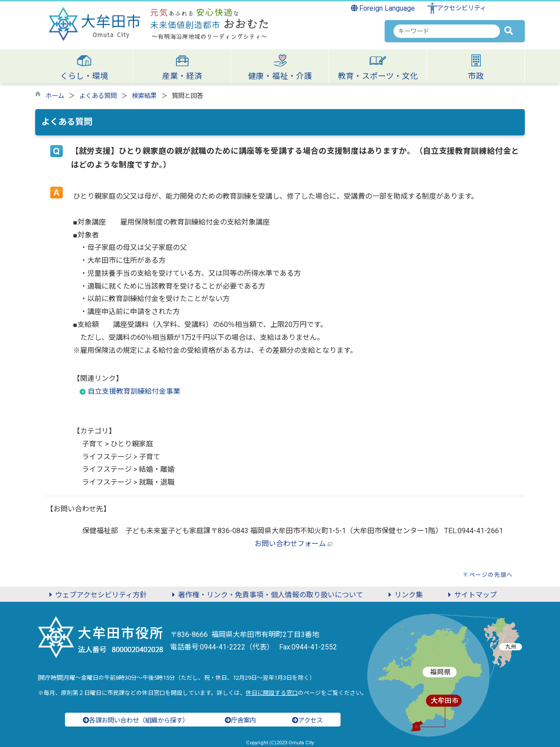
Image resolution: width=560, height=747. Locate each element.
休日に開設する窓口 (272, 693)
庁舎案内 (240, 720)
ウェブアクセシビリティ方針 (97, 595)
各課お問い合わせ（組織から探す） (136, 720)
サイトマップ (471, 595)
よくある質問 (98, 96)
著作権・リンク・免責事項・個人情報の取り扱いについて (266, 595)
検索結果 (144, 96)
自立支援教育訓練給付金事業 (134, 391)
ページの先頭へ (491, 575)
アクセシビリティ (462, 8)
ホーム (55, 96)
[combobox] (447, 31)
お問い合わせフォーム (290, 544)
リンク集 (404, 595)
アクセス (307, 720)
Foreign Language (383, 8)
